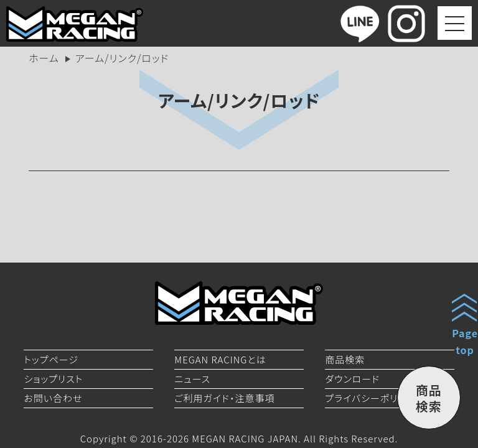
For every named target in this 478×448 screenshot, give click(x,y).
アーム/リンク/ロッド (239, 100)
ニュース (192, 379)
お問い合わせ (53, 398)
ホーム (44, 58)
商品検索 (345, 359)
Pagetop (465, 341)
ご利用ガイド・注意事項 (224, 398)
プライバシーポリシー (371, 398)
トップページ (51, 359)
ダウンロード (352, 379)
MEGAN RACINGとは (220, 359)
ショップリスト (53, 379)
